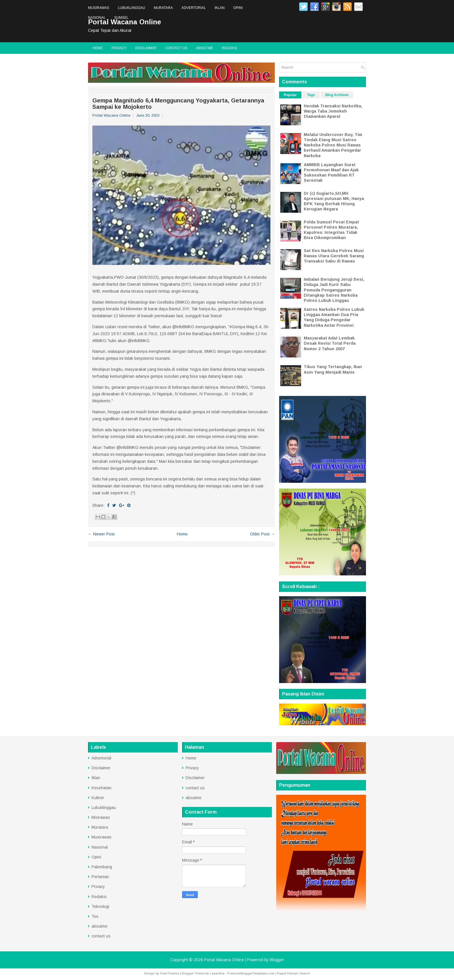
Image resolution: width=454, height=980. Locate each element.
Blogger (277, 960)
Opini (238, 8)
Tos (95, 916)
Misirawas (101, 817)
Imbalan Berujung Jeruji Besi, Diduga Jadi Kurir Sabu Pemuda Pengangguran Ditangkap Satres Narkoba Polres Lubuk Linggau (334, 290)
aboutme (205, 48)
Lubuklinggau (131, 8)
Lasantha (217, 973)
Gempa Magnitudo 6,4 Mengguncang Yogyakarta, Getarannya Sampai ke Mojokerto (178, 104)
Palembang (102, 867)
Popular (290, 95)
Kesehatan (101, 788)
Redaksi (229, 48)
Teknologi (100, 906)
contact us (176, 48)
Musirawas (99, 8)
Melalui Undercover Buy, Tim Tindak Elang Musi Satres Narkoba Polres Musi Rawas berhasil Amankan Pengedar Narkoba (333, 145)
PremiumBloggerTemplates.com (251, 973)
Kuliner (98, 798)
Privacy (119, 48)
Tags (311, 95)
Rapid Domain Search (294, 973)
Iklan (220, 8)
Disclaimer (146, 48)
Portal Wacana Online (224, 960)
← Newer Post (101, 534)
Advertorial (194, 8)
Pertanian (100, 877)
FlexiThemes (170, 973)
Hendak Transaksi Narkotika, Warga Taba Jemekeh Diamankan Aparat (333, 111)
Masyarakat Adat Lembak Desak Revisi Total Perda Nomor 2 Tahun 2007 (330, 343)
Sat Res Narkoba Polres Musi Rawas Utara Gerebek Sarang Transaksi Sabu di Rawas (334, 256)
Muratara (163, 8)
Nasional (97, 18)
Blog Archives (337, 95)
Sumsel (121, 18)
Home (98, 48)
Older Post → (262, 534)
